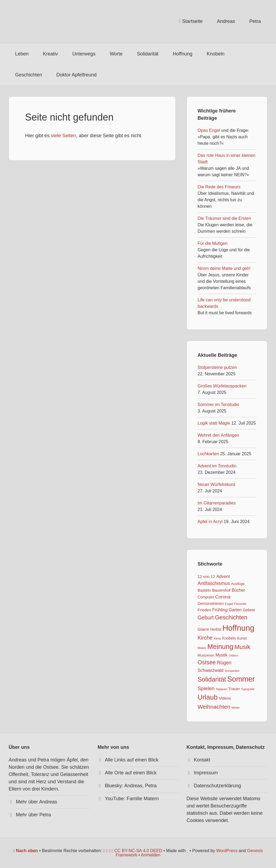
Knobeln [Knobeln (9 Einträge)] (229, 638)
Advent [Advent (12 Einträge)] (223, 576)
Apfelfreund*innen (49, 22)
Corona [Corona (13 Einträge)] (223, 597)
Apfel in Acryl (210, 522)
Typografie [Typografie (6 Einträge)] (248, 689)
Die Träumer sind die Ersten (224, 218)
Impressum (206, 773)
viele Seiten (63, 136)
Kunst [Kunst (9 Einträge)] (242, 638)
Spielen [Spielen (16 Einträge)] (206, 688)
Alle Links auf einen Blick (132, 760)
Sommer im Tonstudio (218, 405)
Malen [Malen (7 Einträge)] (202, 648)
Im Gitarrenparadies (217, 503)
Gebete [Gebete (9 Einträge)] (249, 610)
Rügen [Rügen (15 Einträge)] (224, 663)
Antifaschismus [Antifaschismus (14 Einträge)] (214, 583)
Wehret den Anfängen (218, 435)
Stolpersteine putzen (217, 367)
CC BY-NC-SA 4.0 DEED (133, 851)
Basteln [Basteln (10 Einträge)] (204, 590)
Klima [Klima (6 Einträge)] (217, 638)
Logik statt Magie (214, 423)
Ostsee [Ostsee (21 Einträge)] (207, 662)
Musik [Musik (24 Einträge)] (242, 647)
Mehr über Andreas (37, 802)
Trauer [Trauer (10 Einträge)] (234, 689)
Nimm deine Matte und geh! (224, 268)
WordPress (227, 851)
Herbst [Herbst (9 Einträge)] (216, 629)
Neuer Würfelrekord (216, 484)
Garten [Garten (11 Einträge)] (235, 610)
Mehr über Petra (33, 815)
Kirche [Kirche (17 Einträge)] (205, 638)
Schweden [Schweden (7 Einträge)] (232, 671)
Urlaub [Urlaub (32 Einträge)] (208, 697)
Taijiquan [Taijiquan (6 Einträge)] (222, 689)
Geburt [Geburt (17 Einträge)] (206, 618)
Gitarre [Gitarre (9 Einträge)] (203, 629)
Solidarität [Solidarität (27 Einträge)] (212, 679)
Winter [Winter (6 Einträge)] (236, 708)
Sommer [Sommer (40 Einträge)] (241, 679)
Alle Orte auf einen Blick (131, 773)
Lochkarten (208, 454)
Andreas (133, 786)
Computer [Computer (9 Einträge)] (206, 597)
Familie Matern (143, 799)
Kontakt (202, 760)
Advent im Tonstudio (217, 466)
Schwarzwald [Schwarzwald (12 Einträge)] (211, 670)
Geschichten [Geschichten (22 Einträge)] (231, 617)
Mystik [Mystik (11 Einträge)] (221, 655)
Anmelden (151, 855)
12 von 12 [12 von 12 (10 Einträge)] (206, 577)
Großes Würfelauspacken (222, 386)
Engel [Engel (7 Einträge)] (229, 604)
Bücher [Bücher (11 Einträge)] (238, 590)
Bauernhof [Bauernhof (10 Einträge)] (221, 590)
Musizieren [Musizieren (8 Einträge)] (206, 655)
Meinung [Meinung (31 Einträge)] (220, 647)
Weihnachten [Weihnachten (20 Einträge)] (214, 707)
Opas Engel (209, 130)
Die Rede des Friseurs (219, 187)
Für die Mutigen (213, 243)
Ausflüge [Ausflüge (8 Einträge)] (238, 584)
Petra (151, 786)
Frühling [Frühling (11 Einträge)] (220, 610)
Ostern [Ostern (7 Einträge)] (233, 655)
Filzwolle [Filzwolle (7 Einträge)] (240, 604)
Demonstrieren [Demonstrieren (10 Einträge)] (211, 604)
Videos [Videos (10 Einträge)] (225, 698)
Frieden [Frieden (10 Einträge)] (204, 610)
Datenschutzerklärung (217, 786)
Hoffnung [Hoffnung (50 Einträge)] (238, 628)
